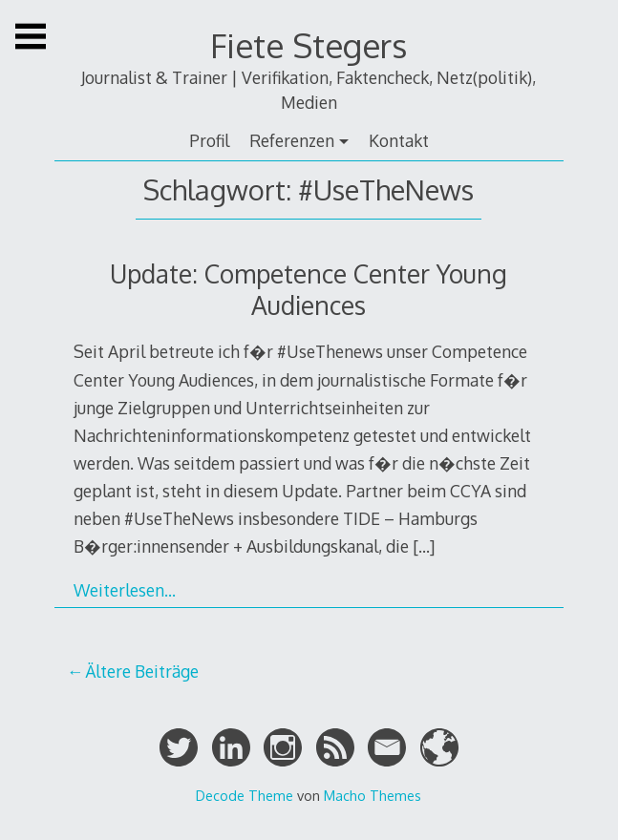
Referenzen (292, 140)
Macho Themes (373, 795)
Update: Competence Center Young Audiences (309, 289)
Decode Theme (245, 795)
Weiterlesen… (125, 590)
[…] (424, 546)
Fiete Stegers (309, 45)
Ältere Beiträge (142, 671)
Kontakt (399, 140)
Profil (209, 140)
